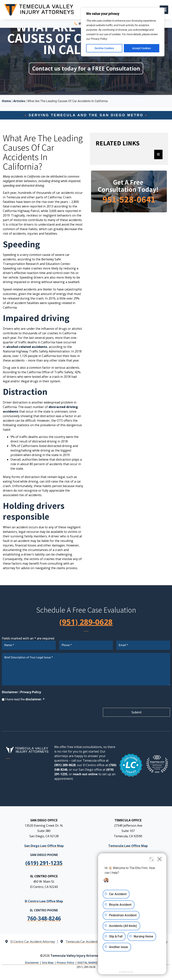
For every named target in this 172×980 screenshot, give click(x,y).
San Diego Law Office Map (44, 846)
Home (6, 101)
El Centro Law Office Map (44, 901)
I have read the (25, 699)
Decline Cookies (104, 48)
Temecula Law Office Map (128, 846)
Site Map (48, 963)
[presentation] (31, 712)
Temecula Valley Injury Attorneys (76, 956)
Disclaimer (10, 692)
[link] (44, 918)
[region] (123, 32)
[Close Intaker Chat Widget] (159, 859)
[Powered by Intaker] (140, 972)
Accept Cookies (142, 48)
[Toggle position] (152, 859)
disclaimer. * (35, 699)
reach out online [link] (85, 774)
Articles (19, 101)
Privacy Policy (31, 692)
